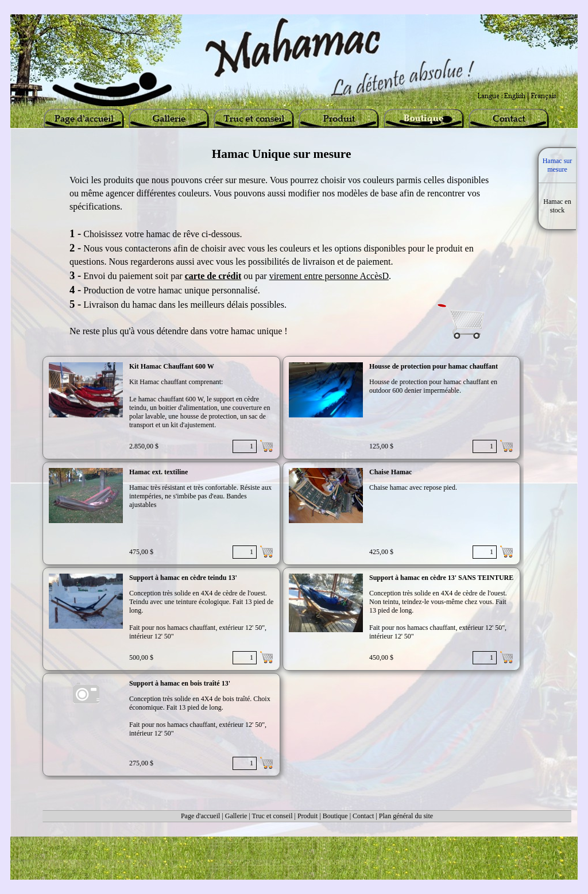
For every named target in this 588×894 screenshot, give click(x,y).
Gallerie (236, 816)
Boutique (335, 816)
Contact (363, 816)
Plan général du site (406, 816)
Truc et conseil (272, 816)
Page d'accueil (200, 816)
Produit (307, 816)
